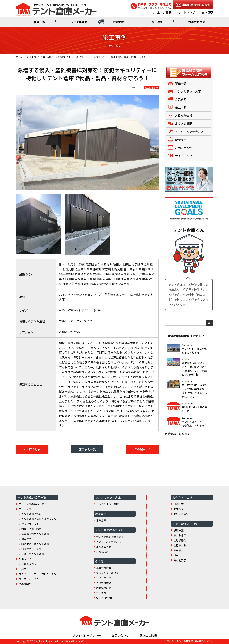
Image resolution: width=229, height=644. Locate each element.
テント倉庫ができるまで (110, 537)
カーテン (179, 550)
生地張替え (25, 559)
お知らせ (179, 509)
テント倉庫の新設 (31, 514)
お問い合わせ (184, 148)
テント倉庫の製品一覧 (31, 504)
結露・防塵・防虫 (31, 529)
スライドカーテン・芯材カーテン (38, 574)
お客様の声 (103, 552)
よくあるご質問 (161, 13)
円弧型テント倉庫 (31, 549)
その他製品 (25, 584)
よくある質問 (184, 124)
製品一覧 (39, 22)
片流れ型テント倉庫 (33, 554)
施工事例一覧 (87, 449)
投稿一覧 (179, 504)
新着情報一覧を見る (177, 434)
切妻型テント (29, 539)
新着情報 (181, 140)
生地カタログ (29, 564)
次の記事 (140, 449)
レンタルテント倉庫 (188, 91)
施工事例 (157, 22)
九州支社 (101, 593)
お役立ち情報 (197, 22)
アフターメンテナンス (189, 132)
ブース (177, 555)
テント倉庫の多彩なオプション (39, 519)
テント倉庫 (25, 509)
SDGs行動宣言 (104, 598)
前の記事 (34, 449)
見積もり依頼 (104, 583)
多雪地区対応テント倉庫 (35, 534)
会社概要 (207, 13)
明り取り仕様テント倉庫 (35, 544)
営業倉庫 (118, 22)
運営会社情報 (104, 568)
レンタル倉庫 (79, 22)
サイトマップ (186, 13)
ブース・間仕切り (29, 579)
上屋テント (25, 569)
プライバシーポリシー (109, 573)
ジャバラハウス (30, 524)
